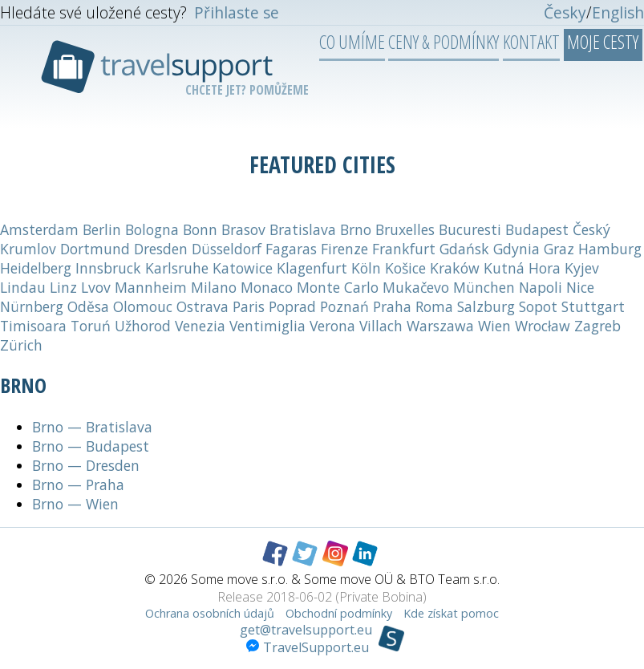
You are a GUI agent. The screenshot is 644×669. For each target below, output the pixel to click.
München (484, 287)
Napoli (541, 287)
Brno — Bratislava (92, 427)
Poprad (292, 306)
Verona (332, 326)
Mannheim (151, 287)
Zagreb (597, 326)
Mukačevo (416, 287)
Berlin (102, 229)
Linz (63, 287)
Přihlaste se (237, 12)
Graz (559, 249)
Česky (565, 12)
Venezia (200, 326)
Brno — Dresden (86, 465)
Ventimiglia (267, 326)
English (618, 12)
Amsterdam (39, 229)
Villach (381, 326)
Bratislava (303, 229)
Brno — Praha (78, 485)
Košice (405, 268)
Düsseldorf (227, 249)
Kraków (455, 268)
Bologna (152, 229)
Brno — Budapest (91, 446)
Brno (356, 229)
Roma (434, 306)
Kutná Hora (522, 268)
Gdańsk (464, 249)
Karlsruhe (177, 268)
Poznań (344, 306)
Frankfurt (404, 249)
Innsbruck (108, 268)
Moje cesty (603, 42)
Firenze (344, 249)
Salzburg (486, 306)
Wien (494, 326)
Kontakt (531, 42)
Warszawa (440, 326)
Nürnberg (32, 306)
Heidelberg (36, 268)
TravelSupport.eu (308, 647)
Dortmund (95, 249)
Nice (580, 287)
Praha (392, 306)
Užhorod (143, 326)
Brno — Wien (75, 504)
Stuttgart (593, 306)
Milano (214, 287)
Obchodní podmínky (339, 613)
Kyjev (582, 268)
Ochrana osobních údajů (210, 613)
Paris (249, 306)
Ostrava (203, 306)
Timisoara (33, 326)
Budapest (537, 229)
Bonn (200, 229)
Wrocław (543, 326)
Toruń (91, 326)
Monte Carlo (338, 287)
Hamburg (610, 249)
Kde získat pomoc (451, 613)
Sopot (538, 306)
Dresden (161, 249)
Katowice (243, 268)
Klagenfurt (312, 268)
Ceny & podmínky (444, 42)
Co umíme (352, 42)
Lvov (96, 287)
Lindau (23, 287)
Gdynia (516, 249)
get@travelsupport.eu (306, 630)
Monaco (267, 287)
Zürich (21, 345)
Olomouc (143, 306)
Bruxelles (405, 229)
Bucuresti (470, 229)
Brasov (243, 229)
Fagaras (291, 249)
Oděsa (88, 306)
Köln (366, 268)
